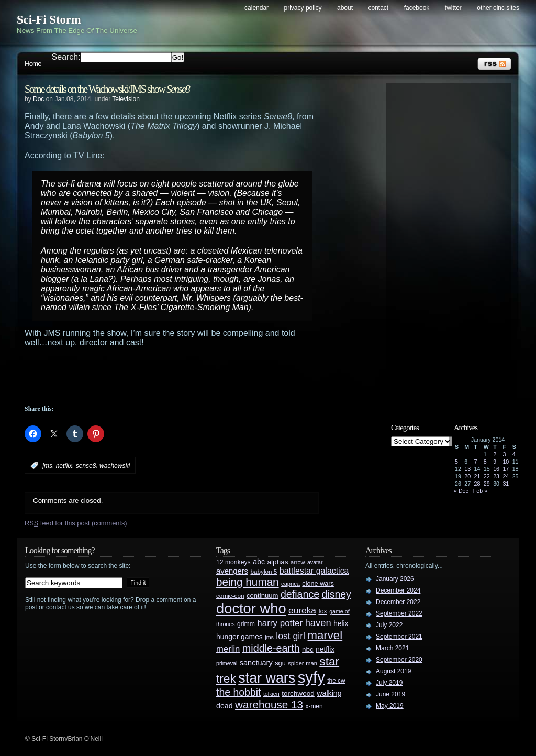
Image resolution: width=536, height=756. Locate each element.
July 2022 (389, 625)
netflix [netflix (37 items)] (325, 649)
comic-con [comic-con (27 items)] (230, 595)
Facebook (417, 8)
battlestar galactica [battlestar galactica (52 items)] (314, 571)
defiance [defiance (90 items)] (300, 594)
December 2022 (398, 602)
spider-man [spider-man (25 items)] (303, 663)
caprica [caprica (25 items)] (291, 584)
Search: (66, 57)
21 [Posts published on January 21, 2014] (477, 476)
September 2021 (399, 637)
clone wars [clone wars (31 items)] (318, 584)
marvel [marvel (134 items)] (325, 635)
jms (47, 466)
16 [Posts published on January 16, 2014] (496, 469)
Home (33, 64)
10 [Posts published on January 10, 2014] (506, 462)
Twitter (453, 8)
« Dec (461, 491)
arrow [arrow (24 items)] (298, 562)
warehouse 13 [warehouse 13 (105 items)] (269, 704)
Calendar (256, 8)
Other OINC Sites (498, 8)
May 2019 (390, 706)
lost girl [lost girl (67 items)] (291, 636)
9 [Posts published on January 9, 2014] (495, 462)
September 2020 (399, 660)
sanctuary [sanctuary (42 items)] (256, 663)
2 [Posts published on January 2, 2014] (495, 454)
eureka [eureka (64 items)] (302, 610)
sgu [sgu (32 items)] (280, 663)
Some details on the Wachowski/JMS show (107, 89)
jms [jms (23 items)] (269, 637)
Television (126, 99)
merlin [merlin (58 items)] (228, 649)
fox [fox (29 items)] (322, 611)
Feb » (480, 491)
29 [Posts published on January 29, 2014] (487, 484)
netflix (64, 466)
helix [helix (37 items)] (341, 624)
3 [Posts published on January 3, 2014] (504, 454)
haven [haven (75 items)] (318, 623)
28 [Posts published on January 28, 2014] (477, 484)
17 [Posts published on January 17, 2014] (506, 469)
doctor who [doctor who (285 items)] (251, 609)
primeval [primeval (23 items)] (227, 663)
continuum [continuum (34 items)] (263, 595)
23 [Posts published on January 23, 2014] (496, 476)
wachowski (115, 466)
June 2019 (390, 694)
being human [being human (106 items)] (248, 582)
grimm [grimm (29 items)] (246, 624)
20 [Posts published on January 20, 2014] (467, 476)
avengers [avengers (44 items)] (232, 571)
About (345, 8)
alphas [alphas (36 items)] (278, 562)
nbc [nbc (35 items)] (308, 649)
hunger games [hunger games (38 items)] (239, 637)
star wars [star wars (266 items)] (267, 678)
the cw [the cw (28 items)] (336, 681)
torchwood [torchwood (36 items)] (298, 693)
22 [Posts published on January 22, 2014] (487, 476)
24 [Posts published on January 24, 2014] (506, 476)
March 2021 (392, 648)
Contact (379, 8)
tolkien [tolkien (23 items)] (271, 694)
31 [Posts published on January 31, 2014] (506, 484)
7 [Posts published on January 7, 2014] (476, 462)
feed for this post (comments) (76, 523)
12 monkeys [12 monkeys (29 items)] (233, 562)
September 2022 (399, 613)
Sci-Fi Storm (49, 20)
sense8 (86, 466)
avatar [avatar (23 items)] (315, 562)
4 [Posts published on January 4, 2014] (514, 454)
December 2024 (398, 590)
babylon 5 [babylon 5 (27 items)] (264, 571)
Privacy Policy (303, 8)
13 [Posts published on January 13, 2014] (467, 469)
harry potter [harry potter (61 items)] (280, 623)
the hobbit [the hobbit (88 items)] (238, 692)
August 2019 (393, 671)
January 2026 (395, 579)
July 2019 (389, 683)
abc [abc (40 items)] (259, 562)
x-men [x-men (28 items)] (314, 706)
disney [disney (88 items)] (337, 594)
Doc (38, 99)
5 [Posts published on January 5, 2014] (456, 462)
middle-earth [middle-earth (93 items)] (271, 648)
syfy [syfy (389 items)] (311, 677)
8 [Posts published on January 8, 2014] (485, 462)
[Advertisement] (192, 376)
